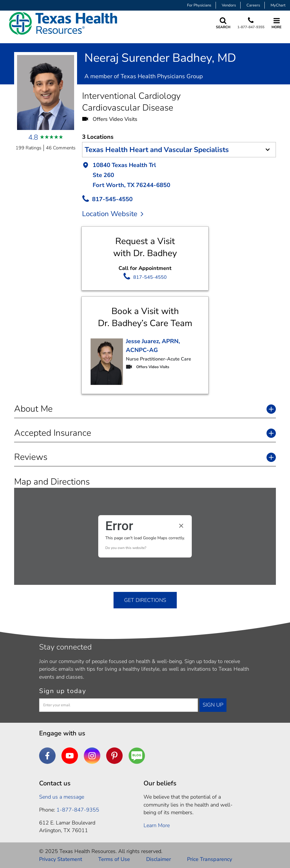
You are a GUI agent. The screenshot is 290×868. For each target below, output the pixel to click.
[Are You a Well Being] (137, 756)
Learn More (157, 825)
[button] (179, 176)
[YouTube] (70, 756)
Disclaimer (159, 859)
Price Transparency (210, 859)
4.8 (33, 137)
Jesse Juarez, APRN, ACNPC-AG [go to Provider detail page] (153, 346)
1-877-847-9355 (250, 27)
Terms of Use (114, 859)
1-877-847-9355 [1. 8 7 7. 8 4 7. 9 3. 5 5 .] (78, 810)
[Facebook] (47, 756)
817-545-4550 (150, 277)
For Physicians (199, 5)
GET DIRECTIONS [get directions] (145, 600)
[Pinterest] (114, 756)
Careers (253, 5)
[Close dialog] (181, 526)
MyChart (278, 5)
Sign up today (63, 691)
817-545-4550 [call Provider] (112, 199)
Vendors (229, 5)
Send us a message (62, 797)
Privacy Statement (61, 859)
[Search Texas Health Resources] (221, 23)
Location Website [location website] (113, 214)
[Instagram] (92, 756)
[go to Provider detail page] (107, 362)
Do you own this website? (126, 548)
